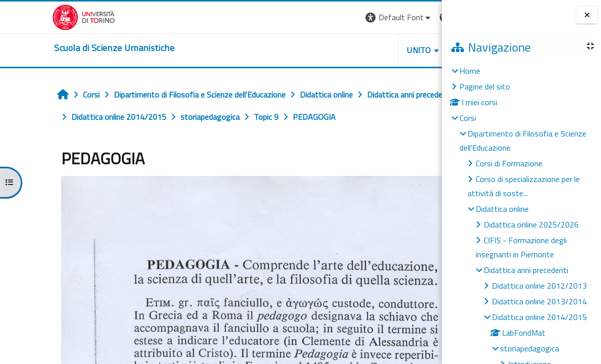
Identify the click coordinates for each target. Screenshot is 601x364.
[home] (62, 48)
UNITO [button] (323, 50)
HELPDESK (381, 50)
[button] (303, 17)
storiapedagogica (529, 348)
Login (424, 17)
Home (470, 71)
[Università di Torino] (32, 16)
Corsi (468, 118)
